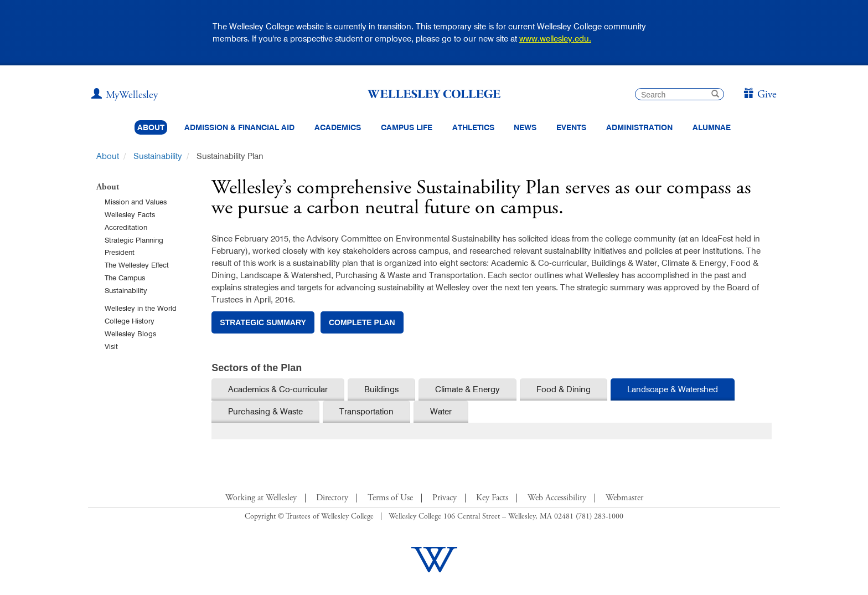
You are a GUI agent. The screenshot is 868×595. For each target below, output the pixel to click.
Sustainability (158, 156)
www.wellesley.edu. (555, 39)
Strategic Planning (134, 240)
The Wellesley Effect (137, 265)
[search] (680, 94)
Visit (111, 346)
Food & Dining (564, 389)
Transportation (366, 411)
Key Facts (492, 498)
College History (130, 321)
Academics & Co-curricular (278, 389)
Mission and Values (136, 202)
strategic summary (263, 322)
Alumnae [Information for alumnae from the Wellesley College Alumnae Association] (712, 127)
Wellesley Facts (130, 214)
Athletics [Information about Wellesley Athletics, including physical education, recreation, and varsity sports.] (473, 127)
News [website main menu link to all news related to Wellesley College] (525, 127)
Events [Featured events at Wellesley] (571, 127)
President (120, 252)
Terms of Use (390, 498)
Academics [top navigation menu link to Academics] (338, 127)
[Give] (760, 95)
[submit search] (715, 95)
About (108, 156)
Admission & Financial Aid (239, 127)
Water (441, 411)
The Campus (125, 278)
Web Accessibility (557, 498)
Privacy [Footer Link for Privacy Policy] (445, 498)
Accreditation (126, 227)
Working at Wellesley (261, 498)
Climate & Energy (467, 389)
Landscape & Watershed (673, 389)
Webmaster (624, 498)
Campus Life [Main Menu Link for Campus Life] (407, 127)
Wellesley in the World (141, 308)
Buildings (381, 389)
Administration (639, 127)
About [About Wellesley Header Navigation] (151, 127)
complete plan (362, 322)
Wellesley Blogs (130, 334)
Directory (332, 498)
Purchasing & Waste (265, 411)
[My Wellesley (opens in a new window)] (125, 95)
